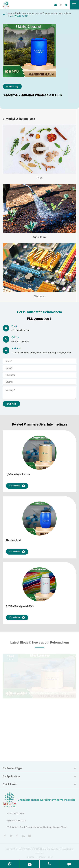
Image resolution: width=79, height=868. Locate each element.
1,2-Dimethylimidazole (18, 474)
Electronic (39, 296)
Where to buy (12, 86)
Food (39, 178)
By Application (39, 777)
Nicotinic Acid (13, 540)
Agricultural (39, 237)
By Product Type (39, 769)
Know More (17, 486)
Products (20, 13)
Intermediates (33, 13)
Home (10, 13)
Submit (11, 404)
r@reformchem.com (21, 330)
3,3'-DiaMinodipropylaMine (20, 606)
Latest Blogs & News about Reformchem (40, 643)
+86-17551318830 (20, 341)
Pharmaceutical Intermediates (57, 13)
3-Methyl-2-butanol (19, 16)
